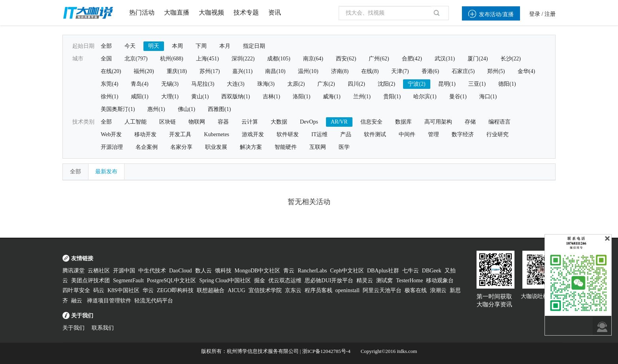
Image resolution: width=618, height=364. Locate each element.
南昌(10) (275, 71)
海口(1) (488, 97)
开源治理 (112, 147)
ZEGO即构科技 (175, 290)
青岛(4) (139, 84)
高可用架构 (438, 122)
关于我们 (73, 328)
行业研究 (497, 134)
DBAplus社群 (383, 271)
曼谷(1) (458, 97)
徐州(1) (109, 97)
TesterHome (409, 281)
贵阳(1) (392, 97)
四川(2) (356, 84)
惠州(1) (156, 109)
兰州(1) (362, 97)
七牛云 (411, 271)
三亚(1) (477, 84)
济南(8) (340, 71)
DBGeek (432, 271)
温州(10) (308, 71)
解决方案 (251, 147)
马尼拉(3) (203, 84)
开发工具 (180, 134)
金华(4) (526, 71)
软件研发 (288, 134)
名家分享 (181, 147)
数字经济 (463, 134)
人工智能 (136, 122)
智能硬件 (286, 147)
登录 (535, 14)
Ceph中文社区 (347, 271)
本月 (225, 46)
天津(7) (400, 71)
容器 (223, 122)
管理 (433, 134)
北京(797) (136, 59)
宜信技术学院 (265, 290)
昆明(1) (447, 84)
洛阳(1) (301, 97)
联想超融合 (211, 290)
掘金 (260, 281)
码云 (99, 290)
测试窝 (384, 281)
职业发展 (216, 147)
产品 (346, 134)
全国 (106, 59)
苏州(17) (210, 71)
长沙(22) (511, 59)
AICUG (236, 290)
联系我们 (103, 328)
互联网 (318, 147)
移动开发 (145, 134)
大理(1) (170, 97)
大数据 (279, 122)
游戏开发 (253, 134)
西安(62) (346, 59)
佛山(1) (187, 109)
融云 (77, 301)
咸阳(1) (139, 97)
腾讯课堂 (73, 271)
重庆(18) (177, 71)
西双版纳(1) (236, 97)
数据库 (403, 122)
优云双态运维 (285, 281)
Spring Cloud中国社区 (225, 281)
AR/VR (339, 122)
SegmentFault (128, 281)
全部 (106, 46)
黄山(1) (200, 97)
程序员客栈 (318, 290)
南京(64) (313, 59)
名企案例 (147, 147)
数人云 (203, 271)
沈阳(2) (386, 84)
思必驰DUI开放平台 (329, 281)
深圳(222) (243, 59)
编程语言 (499, 122)
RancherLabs (312, 271)
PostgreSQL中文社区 (171, 281)
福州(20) (144, 71)
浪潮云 (438, 290)
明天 (154, 46)
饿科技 (223, 271)
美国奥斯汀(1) (118, 109)
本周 (177, 46)
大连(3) (236, 84)
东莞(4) (109, 84)
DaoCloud (181, 271)
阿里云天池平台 (382, 290)
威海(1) (332, 97)
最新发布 (106, 172)
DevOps (309, 122)
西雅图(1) (219, 109)
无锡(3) (170, 84)
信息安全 (371, 122)
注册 (550, 14)
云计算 (250, 122)
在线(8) (370, 71)
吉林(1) (271, 97)
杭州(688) (171, 59)
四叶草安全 (76, 290)
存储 (470, 122)
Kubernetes (217, 134)
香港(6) (430, 71)
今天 (130, 46)
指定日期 (254, 46)
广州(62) (379, 59)
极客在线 (416, 290)
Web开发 (111, 134)
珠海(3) (266, 84)
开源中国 (124, 271)
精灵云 (365, 281)
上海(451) (207, 59)
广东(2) (326, 84)
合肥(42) (412, 59)
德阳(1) (507, 84)
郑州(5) (496, 71)
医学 (344, 147)
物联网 (197, 122)
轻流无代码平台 (154, 301)
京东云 (293, 290)
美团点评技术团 (90, 281)
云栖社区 (99, 271)
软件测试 (375, 134)
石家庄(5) (463, 71)
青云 (289, 271)
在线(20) (111, 71)
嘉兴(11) (242, 71)
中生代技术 (152, 271)
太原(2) (296, 84)
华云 (148, 290)
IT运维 (319, 134)
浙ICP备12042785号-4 (326, 351)
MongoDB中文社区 (258, 271)
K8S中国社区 (123, 290)
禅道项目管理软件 (109, 301)
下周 (201, 46)
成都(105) (279, 59)
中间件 (407, 134)
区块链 (168, 122)
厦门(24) (478, 59)
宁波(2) (416, 84)
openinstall (348, 290)
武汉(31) (445, 59)
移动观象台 (440, 281)
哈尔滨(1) (425, 97)
